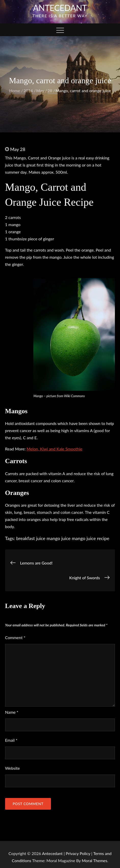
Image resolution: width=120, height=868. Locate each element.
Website (12, 768)
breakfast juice (31, 538)
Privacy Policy (78, 853)
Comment (15, 637)
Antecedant (60, 8)
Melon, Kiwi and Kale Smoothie (54, 449)
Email (11, 740)
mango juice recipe (91, 538)
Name (12, 712)
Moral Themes (95, 860)
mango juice (59, 538)
